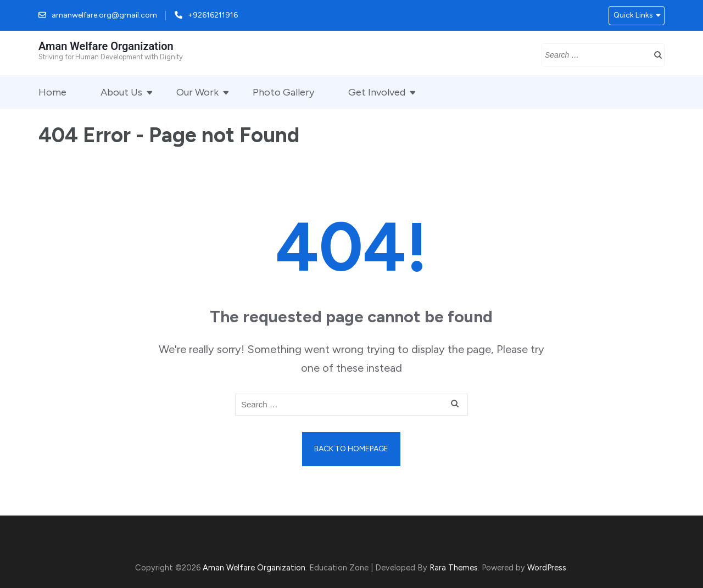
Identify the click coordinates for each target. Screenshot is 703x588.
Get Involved (377, 92)
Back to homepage (351, 449)
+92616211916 (213, 15)
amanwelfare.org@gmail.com (104, 15)
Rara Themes (454, 568)
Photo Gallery (283, 92)
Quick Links (633, 15)
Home (52, 92)
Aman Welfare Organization (106, 46)
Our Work (197, 92)
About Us (121, 92)
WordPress (547, 568)
